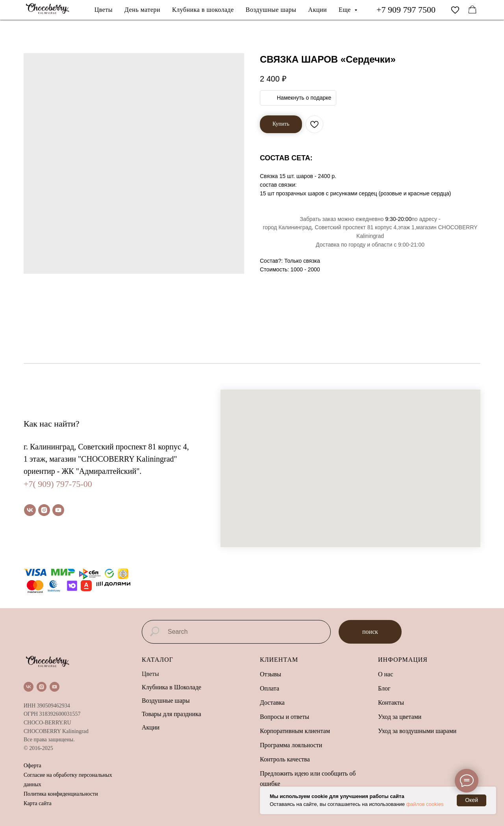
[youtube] (58, 510)
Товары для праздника (171, 714)
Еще (346, 10)
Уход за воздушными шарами (417, 731)
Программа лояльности (291, 745)
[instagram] (44, 510)
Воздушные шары (271, 10)
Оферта (32, 766)
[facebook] (472, 10)
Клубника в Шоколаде (171, 687)
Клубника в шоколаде (203, 10)
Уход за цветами (400, 717)
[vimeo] (455, 10)
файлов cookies (425, 804)
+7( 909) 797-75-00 (58, 484)
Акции (318, 10)
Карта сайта (38, 803)
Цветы (104, 10)
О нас (385, 674)
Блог (384, 688)
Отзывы (271, 674)
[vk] (30, 510)
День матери (142, 10)
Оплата (270, 688)
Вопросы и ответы (284, 717)
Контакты (391, 703)
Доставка (272, 703)
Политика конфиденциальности (61, 794)
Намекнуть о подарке (304, 98)
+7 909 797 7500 (406, 10)
